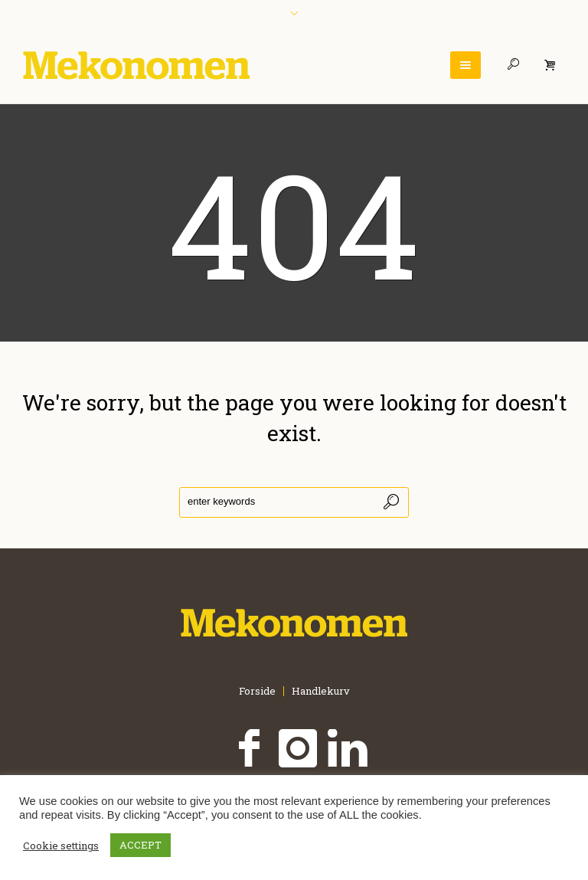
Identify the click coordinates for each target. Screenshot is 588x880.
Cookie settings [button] (61, 846)
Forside (257, 691)
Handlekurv (321, 691)
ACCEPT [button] (140, 845)
